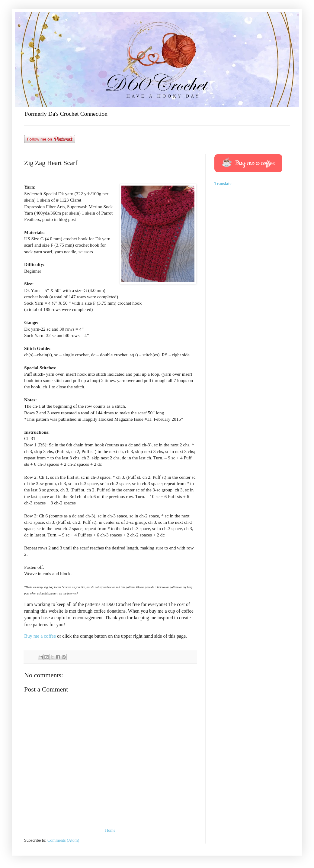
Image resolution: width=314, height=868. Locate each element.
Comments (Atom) (63, 840)
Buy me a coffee (41, 636)
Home (110, 830)
